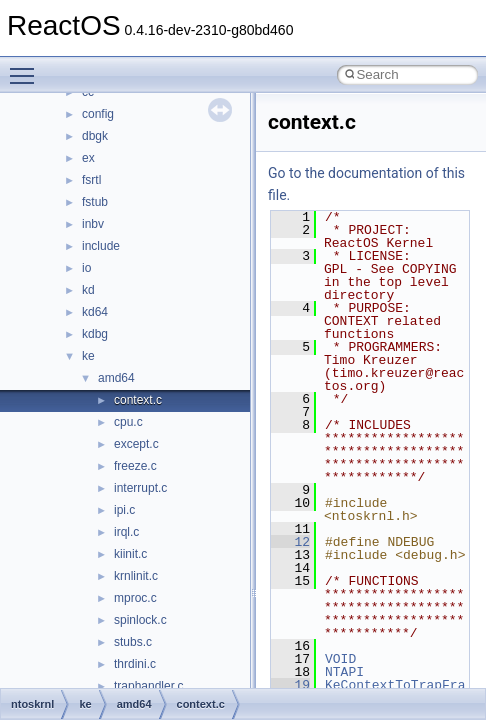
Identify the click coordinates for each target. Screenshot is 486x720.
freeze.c (135, 466)
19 (290, 685)
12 (290, 542)
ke (88, 356)
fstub (95, 202)
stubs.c (133, 642)
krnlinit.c (136, 576)
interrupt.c (140, 488)
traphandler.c (148, 686)
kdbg (95, 334)
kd (88, 290)
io (86, 268)
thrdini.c (135, 664)
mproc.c (135, 598)
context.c (138, 400)
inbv (93, 224)
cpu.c (128, 422)
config (98, 114)
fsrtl (91, 180)
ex (88, 158)
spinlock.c (140, 620)
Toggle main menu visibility (27, 67)
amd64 (116, 378)
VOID (340, 659)
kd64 (95, 312)
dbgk (95, 136)
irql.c (126, 532)
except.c (136, 444)
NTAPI (344, 672)
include (101, 246)
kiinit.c (130, 554)
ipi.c (124, 510)
